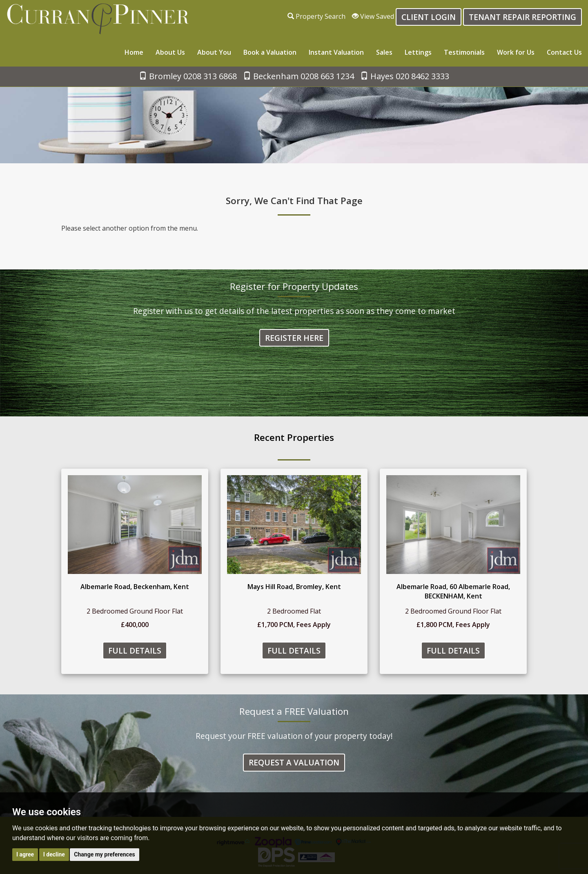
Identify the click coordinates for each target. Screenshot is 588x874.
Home (134, 52)
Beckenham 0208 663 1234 (298, 76)
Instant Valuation (336, 52)
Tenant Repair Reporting (522, 17)
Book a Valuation (270, 52)
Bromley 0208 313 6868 (188, 76)
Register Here (294, 338)
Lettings (418, 52)
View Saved (373, 16)
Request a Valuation (294, 762)
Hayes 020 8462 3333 (405, 76)
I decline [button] (54, 854)
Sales (384, 52)
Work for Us (516, 52)
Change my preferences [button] (104, 854)
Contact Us (564, 52)
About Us (170, 52)
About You (214, 52)
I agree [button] (25, 854)
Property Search (316, 16)
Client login (429, 17)
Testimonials (464, 52)
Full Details (135, 650)
